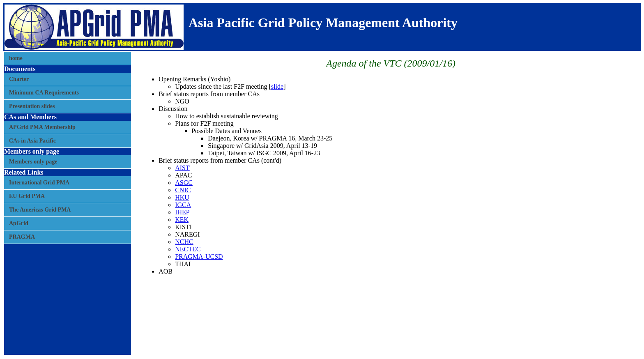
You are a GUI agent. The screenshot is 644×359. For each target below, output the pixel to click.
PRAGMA (22, 237)
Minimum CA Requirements (44, 93)
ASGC (184, 183)
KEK (182, 220)
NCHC (184, 242)
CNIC (183, 190)
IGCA (183, 205)
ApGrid (19, 223)
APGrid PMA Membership (42, 127)
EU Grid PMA (27, 196)
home (16, 58)
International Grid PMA (39, 183)
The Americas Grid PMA (40, 210)
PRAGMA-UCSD (199, 257)
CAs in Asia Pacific (32, 141)
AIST (182, 168)
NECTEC (188, 249)
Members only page (33, 162)
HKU (182, 197)
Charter (19, 79)
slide (277, 86)
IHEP (182, 212)
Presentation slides (32, 106)
